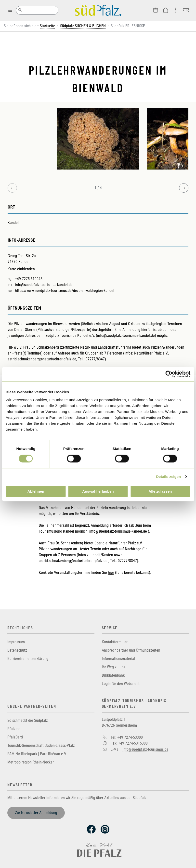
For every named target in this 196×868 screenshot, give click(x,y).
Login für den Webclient (121, 684)
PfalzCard (15, 737)
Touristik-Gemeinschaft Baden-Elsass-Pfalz (41, 745)
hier (111, 572)
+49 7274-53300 (130, 737)
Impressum (16, 642)
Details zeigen (168, 477)
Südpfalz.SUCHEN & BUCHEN (83, 26)
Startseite (47, 26)
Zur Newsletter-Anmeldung (36, 813)
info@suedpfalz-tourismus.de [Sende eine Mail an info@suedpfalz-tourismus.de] (145, 749)
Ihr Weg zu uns (113, 667)
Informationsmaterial (118, 659)
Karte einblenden (21, 269)
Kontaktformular (115, 642)
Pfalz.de (14, 729)
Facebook (91, 829)
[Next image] (184, 188)
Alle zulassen (160, 491)
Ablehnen (36, 491)
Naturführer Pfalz (148, 353)
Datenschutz (17, 650)
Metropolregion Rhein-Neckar (31, 762)
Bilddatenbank (113, 675)
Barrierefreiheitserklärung (28, 659)
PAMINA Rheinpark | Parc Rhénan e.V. (37, 754)
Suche (20, 10)
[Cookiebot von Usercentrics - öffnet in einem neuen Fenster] (169, 374)
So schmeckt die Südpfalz (28, 720)
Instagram (105, 829)
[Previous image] (12, 188)
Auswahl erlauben (98, 491)
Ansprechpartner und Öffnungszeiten (131, 650)
